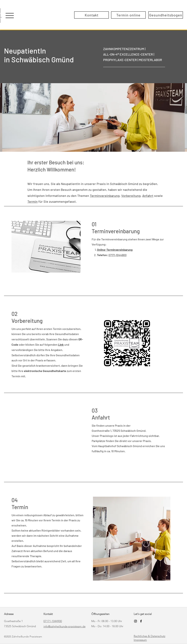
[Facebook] (141, 621)
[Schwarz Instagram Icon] (136, 621)
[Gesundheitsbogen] (166, 15)
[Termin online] (128, 15)
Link (61, 344)
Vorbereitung (131, 196)
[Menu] (10, 15)
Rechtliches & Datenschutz (149, 636)
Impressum (140, 640)
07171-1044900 (118, 255)
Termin (33, 201)
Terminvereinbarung (105, 196)
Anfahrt (148, 196)
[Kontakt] (91, 15)
